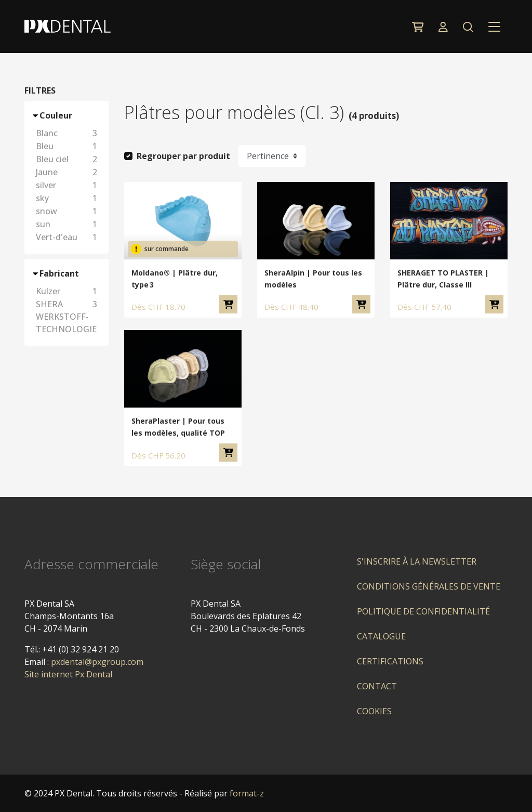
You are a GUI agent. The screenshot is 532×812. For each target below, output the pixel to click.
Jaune (68, 172)
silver (68, 185)
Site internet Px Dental (68, 674)
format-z (247, 793)
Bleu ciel (68, 159)
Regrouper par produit (183, 156)
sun (68, 224)
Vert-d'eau (68, 237)
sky (68, 198)
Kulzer (68, 291)
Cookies (374, 711)
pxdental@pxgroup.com (97, 662)
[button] (468, 27)
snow (68, 211)
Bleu (68, 146)
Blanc (68, 133)
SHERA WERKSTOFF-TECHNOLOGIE (68, 317)
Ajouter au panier (228, 304)
